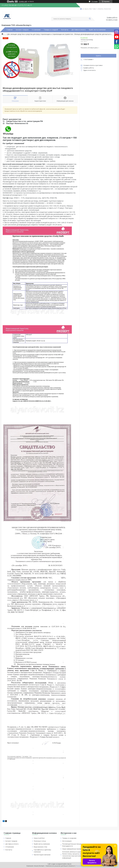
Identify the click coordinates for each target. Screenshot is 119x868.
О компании (36, 30)
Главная (10, 30)
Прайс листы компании (97, 30)
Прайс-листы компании (42, 844)
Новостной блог (39, 838)
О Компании (10, 847)
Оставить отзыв (112, 20)
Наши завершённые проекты (73, 849)
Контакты (65, 30)
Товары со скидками (69, 838)
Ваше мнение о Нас (40, 847)
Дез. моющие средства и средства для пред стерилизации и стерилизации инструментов (40, 34)
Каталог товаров (22, 30)
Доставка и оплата (79, 30)
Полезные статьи (40, 841)
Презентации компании (42, 855)
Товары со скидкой (51, 30)
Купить (98, 56)
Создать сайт (23, 2)
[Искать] (90, 19)
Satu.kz (69, 864)
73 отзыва (94, 1)
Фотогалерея (67, 841)
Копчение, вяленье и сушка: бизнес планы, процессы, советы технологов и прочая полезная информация (74, 855)
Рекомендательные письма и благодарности (73, 845)
